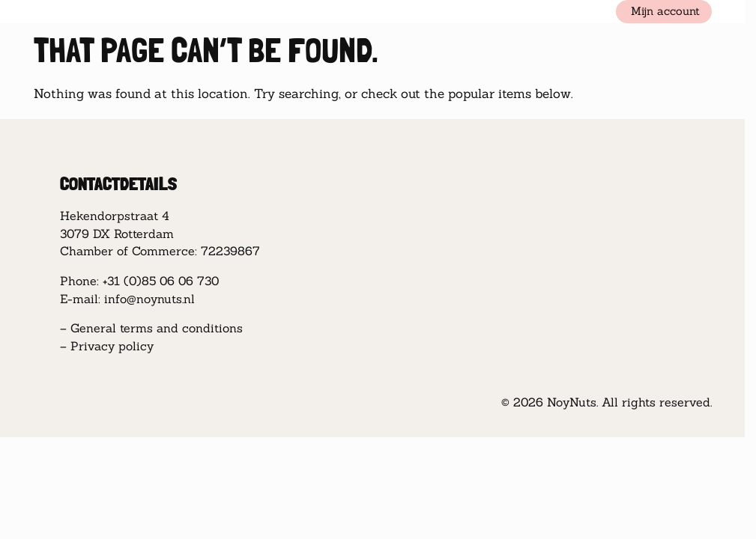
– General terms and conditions (151, 328)
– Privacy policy (107, 346)
